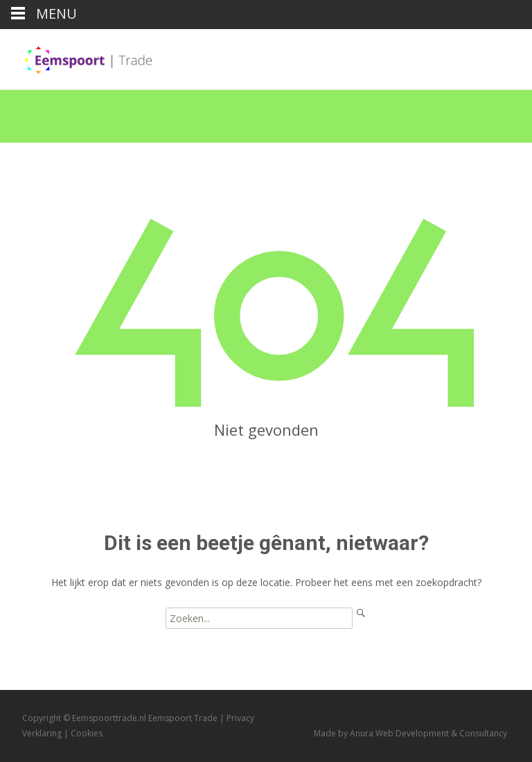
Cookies (87, 733)
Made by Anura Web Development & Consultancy (410, 733)
